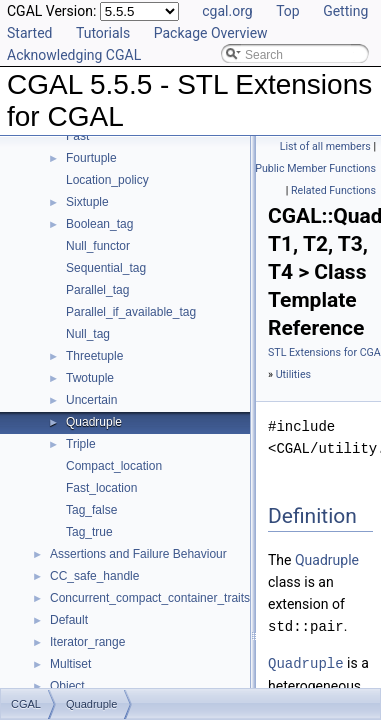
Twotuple (90, 378)
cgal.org (227, 11)
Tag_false (91, 510)
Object (67, 686)
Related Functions (333, 190)
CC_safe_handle (94, 576)
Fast (77, 136)
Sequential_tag (106, 268)
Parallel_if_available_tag (131, 312)
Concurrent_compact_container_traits (150, 598)
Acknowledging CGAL (74, 55)
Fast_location (101, 488)
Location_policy (107, 180)
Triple (81, 444)
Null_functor (98, 246)
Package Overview (211, 33)
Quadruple (94, 422)
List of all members (325, 146)
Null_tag (88, 334)
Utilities (293, 374)
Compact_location (114, 466)
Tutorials (103, 33)
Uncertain (91, 400)
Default (69, 620)
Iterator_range (87, 642)
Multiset (70, 664)
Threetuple (94, 356)
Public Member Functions (315, 168)
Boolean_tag (99, 224)
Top (288, 11)
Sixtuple (87, 202)
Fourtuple (91, 158)
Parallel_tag (97, 290)
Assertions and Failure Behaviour (138, 554)
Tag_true (89, 532)
